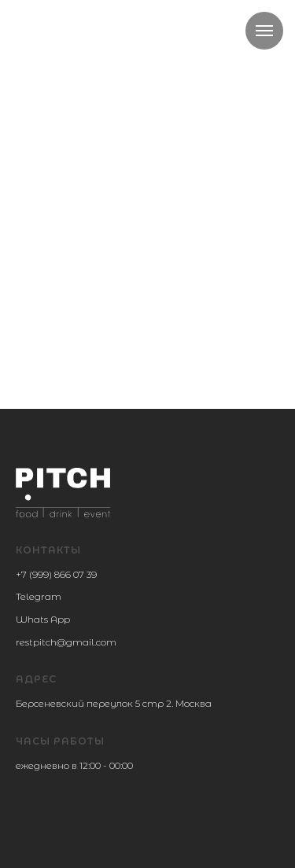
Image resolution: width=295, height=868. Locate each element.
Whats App (43, 619)
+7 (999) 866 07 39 (56, 574)
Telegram (39, 596)
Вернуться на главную (148, 263)
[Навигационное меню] (264, 31)
